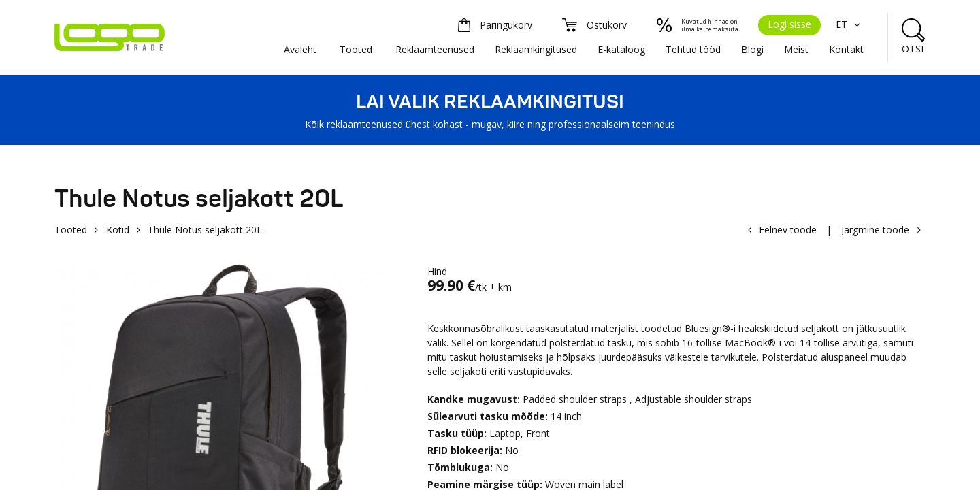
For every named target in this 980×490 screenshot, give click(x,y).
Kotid (118, 230)
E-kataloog (621, 49)
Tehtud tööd (693, 49)
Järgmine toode (875, 230)
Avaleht (300, 49)
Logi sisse (789, 24)
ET (850, 24)
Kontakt (846, 49)
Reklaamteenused (435, 49)
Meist (796, 49)
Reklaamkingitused (536, 49)
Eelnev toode (788, 230)
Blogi (752, 49)
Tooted (356, 49)
